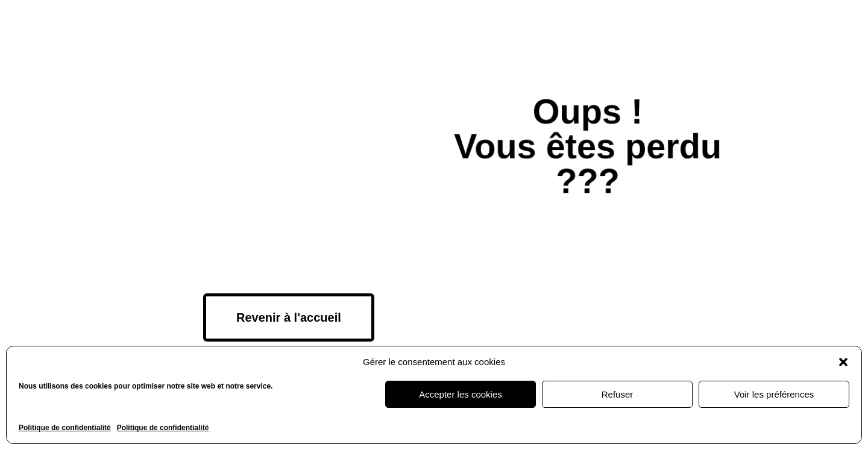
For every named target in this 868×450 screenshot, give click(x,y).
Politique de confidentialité (65, 428)
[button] (843, 362)
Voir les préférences (774, 394)
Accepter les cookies (461, 394)
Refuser (618, 394)
